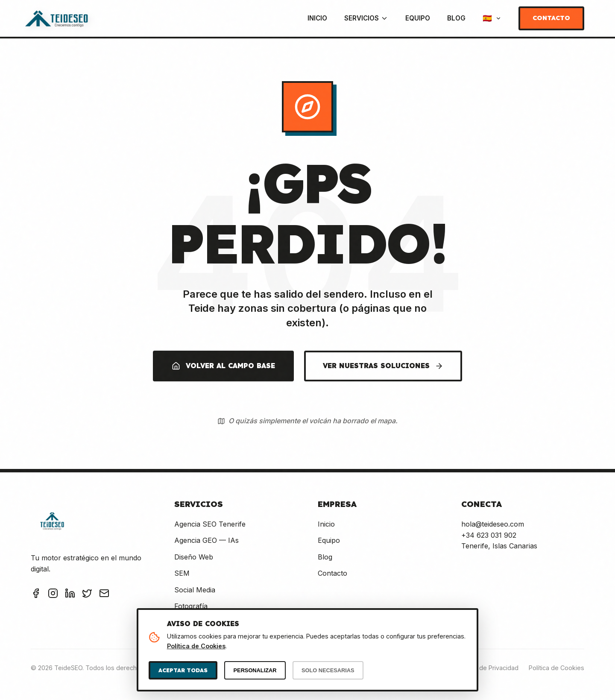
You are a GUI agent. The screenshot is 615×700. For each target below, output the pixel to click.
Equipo (418, 18)
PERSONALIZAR (255, 670)
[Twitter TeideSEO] (87, 595)
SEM (182, 573)
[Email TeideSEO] (104, 595)
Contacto (551, 18)
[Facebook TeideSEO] (36, 595)
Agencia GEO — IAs (206, 540)
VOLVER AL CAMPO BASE (223, 366)
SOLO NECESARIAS (328, 670)
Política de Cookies (556, 668)
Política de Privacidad (488, 668)
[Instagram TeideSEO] (53, 595)
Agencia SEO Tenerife (210, 524)
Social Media (195, 590)
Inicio (317, 18)
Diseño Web (194, 557)
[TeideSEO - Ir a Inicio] (56, 18)
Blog (456, 18)
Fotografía (191, 606)
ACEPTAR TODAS (183, 670)
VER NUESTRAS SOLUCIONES (383, 366)
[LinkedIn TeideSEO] (70, 595)
